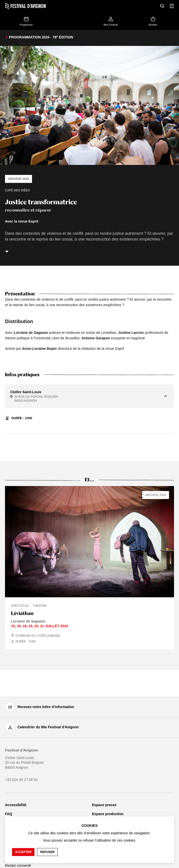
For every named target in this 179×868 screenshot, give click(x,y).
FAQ (9, 814)
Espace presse (104, 805)
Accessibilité (16, 805)
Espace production (108, 814)
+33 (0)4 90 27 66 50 (21, 780)
